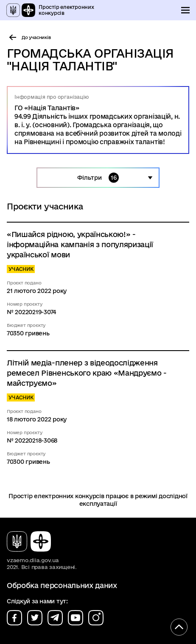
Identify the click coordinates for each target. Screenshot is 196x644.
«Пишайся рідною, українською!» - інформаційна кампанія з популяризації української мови (80, 244)
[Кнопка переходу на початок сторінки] (179, 627)
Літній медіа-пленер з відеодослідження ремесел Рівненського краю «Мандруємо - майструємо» (87, 373)
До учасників (36, 37)
